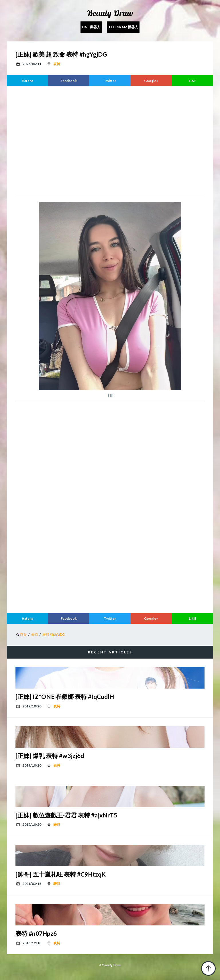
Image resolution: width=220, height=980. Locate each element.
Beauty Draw (110, 13)
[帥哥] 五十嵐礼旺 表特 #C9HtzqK (61, 874)
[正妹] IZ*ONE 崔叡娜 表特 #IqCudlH (65, 696)
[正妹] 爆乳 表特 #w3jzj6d (50, 756)
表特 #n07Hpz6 (36, 933)
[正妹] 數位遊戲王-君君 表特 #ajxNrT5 (66, 815)
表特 (57, 64)
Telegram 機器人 (123, 27)
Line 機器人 (91, 27)
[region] (110, 140)
